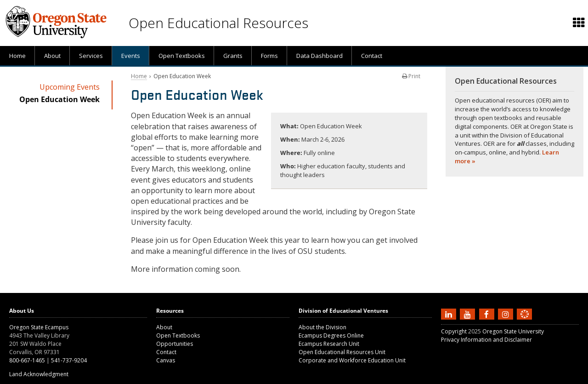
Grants (233, 56)
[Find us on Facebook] (488, 314)
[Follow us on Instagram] (507, 314)
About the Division (322, 327)
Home (17, 56)
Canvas (166, 360)
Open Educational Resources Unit (342, 352)
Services (91, 56)
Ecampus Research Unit (329, 344)
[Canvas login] (525, 321)
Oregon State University (513, 331)
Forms (269, 56)
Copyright (454, 331)
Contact (372, 56)
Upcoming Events (70, 87)
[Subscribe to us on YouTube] (469, 314)
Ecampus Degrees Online (331, 335)
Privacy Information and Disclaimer (486, 340)
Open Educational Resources (218, 23)
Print (411, 76)
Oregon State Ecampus (39, 327)
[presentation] (578, 23)
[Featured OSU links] (579, 23)
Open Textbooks (182, 56)
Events (131, 56)
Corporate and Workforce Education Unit (352, 360)
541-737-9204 (69, 360)
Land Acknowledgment (39, 374)
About (52, 56)
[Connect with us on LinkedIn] (450, 314)
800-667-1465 (27, 360)
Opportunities (175, 344)
